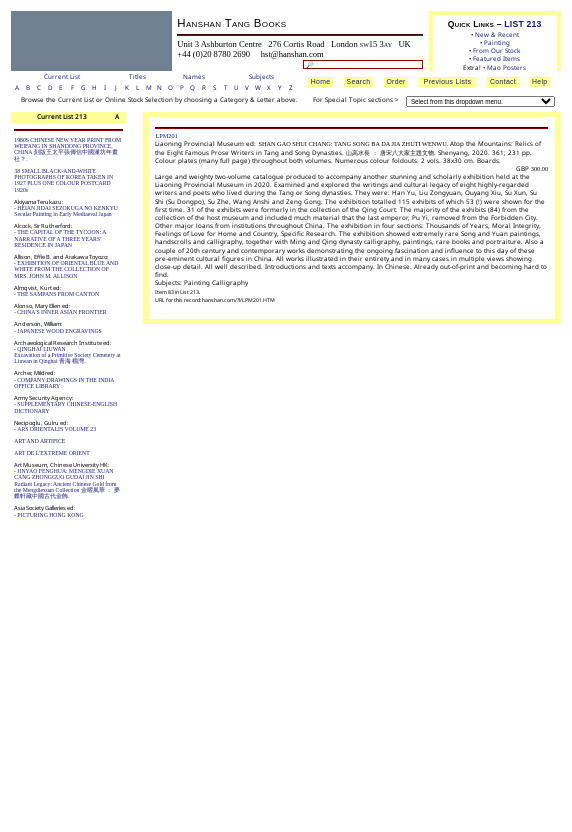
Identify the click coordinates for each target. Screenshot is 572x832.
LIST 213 (522, 24)
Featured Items (496, 58)
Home (321, 81)
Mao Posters (506, 67)
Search (359, 81)
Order (395, 81)
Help (539, 81)
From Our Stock (496, 50)
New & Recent (497, 34)
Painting (497, 42)
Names (194, 77)
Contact (503, 81)
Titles (137, 77)
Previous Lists (448, 81)
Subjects (261, 77)
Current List (62, 77)
